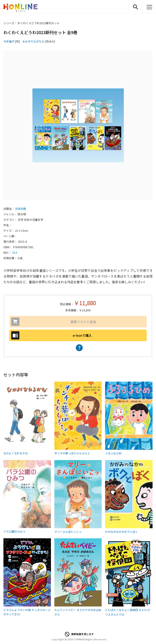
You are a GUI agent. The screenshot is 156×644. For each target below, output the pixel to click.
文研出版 (21, 209)
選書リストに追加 (83, 322)
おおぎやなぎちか (33, 41)
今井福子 (9, 41)
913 (15, 252)
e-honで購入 (82, 335)
